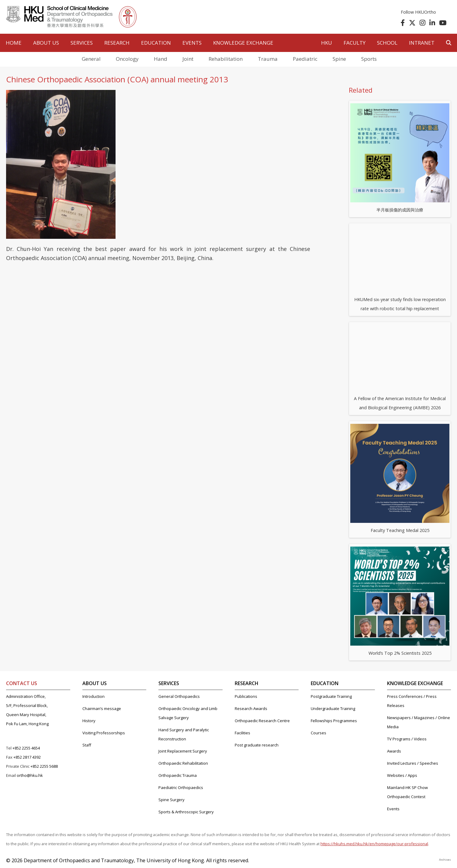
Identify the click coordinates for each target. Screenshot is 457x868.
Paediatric (305, 59)
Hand (161, 59)
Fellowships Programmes (334, 721)
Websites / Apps (402, 775)
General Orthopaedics (179, 696)
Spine (339, 59)
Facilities (242, 733)
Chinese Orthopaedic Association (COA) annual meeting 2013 (117, 79)
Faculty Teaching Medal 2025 (400, 479)
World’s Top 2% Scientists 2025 (400, 601)
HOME (14, 43)
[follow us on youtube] (441, 23)
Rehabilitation (226, 59)
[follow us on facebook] (402, 23)
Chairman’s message (102, 708)
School (387, 43)
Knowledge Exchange (243, 43)
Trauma (268, 59)
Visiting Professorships (104, 733)
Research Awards (251, 708)
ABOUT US (46, 43)
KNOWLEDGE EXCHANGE (415, 683)
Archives (445, 860)
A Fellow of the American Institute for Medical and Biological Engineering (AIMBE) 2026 (400, 368)
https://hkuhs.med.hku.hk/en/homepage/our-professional (374, 844)
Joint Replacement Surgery (183, 751)
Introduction (93, 696)
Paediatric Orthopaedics (181, 787)
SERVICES (82, 43)
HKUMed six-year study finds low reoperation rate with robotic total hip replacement (400, 269)
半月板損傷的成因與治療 (400, 158)
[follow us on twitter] (411, 23)
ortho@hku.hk (30, 775)
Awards (394, 751)
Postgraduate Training (331, 696)
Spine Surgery (171, 800)
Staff (87, 745)
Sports (369, 59)
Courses (319, 733)
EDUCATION (156, 43)
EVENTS (192, 43)
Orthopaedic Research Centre (262, 721)
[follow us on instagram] (421, 23)
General (91, 59)
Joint (188, 59)
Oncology (127, 59)
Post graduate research (257, 745)
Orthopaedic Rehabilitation (183, 763)
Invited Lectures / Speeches (413, 763)
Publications (246, 696)
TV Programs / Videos (407, 739)
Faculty (355, 43)
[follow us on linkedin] (431, 23)
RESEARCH (117, 43)
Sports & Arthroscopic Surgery (186, 812)
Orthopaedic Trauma (178, 775)
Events (393, 809)
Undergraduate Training (333, 708)
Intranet (422, 43)
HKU (327, 43)
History (89, 721)
